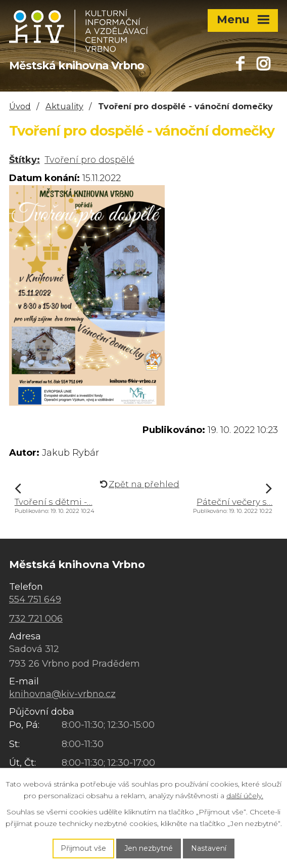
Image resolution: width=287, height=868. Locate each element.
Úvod (20, 106)
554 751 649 (35, 599)
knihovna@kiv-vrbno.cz (62, 694)
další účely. (245, 796)
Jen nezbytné (149, 848)
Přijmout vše (83, 848)
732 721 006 (36, 619)
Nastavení (209, 848)
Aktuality (64, 106)
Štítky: (25, 160)
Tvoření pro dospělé (89, 160)
